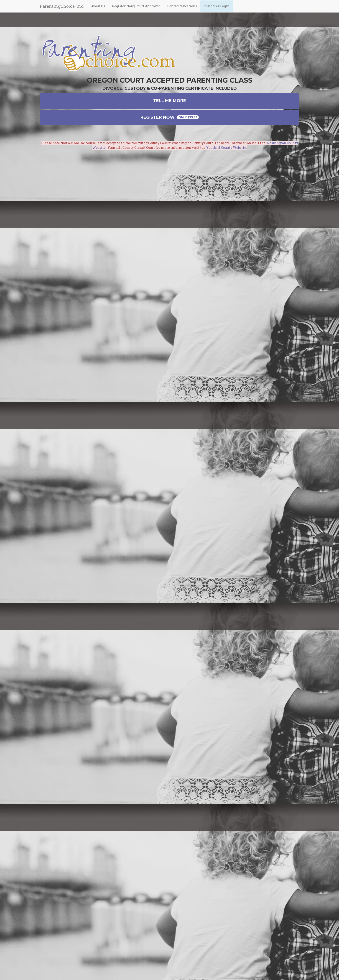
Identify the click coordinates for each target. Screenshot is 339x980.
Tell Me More (170, 101)
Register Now (170, 117)
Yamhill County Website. (227, 148)
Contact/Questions (182, 10)
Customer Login (217, 10)
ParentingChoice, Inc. (62, 10)
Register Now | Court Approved (136, 10)
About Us (98, 10)
